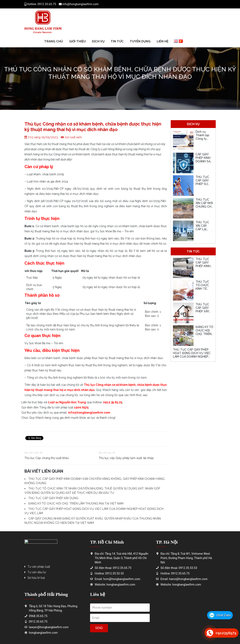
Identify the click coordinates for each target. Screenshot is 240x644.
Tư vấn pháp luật (39, 567)
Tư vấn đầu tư (37, 572)
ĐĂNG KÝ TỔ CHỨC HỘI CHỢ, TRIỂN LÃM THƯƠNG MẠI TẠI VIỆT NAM (76, 503)
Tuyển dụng (140, 41)
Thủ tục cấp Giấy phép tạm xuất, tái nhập (126, 458)
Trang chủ (54, 41)
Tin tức (117, 41)
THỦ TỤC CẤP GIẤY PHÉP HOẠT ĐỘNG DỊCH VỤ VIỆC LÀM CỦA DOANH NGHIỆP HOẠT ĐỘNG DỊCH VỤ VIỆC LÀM (192, 356)
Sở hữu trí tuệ (36, 578)
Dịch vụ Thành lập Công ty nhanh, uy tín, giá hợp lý (203, 140)
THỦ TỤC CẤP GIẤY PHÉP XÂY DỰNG (53, 498)
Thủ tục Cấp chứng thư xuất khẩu (47, 458)
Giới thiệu (77, 41)
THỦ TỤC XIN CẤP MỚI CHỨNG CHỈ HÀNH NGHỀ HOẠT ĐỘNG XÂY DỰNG (204, 208)
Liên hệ (163, 41)
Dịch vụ (98, 41)
